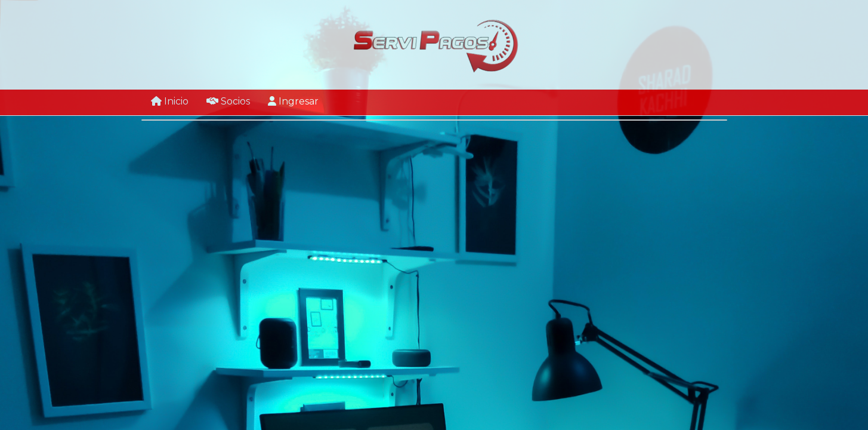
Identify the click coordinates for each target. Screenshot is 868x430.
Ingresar (293, 101)
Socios (228, 101)
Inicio (170, 101)
